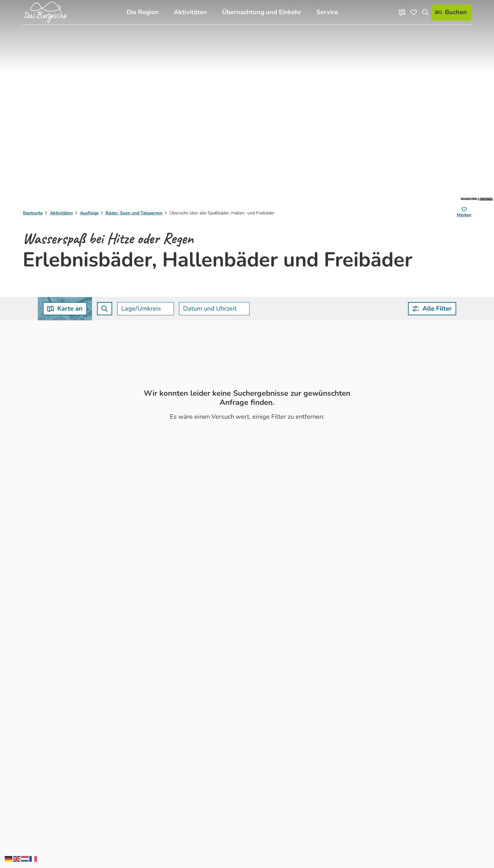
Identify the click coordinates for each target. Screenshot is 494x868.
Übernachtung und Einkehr (262, 12)
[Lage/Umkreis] (146, 309)
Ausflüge (89, 213)
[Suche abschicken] (105, 309)
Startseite (33, 213)
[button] (432, 309)
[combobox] (105, 309)
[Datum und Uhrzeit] (214, 309)
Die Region (143, 12)
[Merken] (464, 213)
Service (327, 12)
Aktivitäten (190, 12)
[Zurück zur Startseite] (45, 12)
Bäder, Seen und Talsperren (134, 213)
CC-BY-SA (486, 199)
